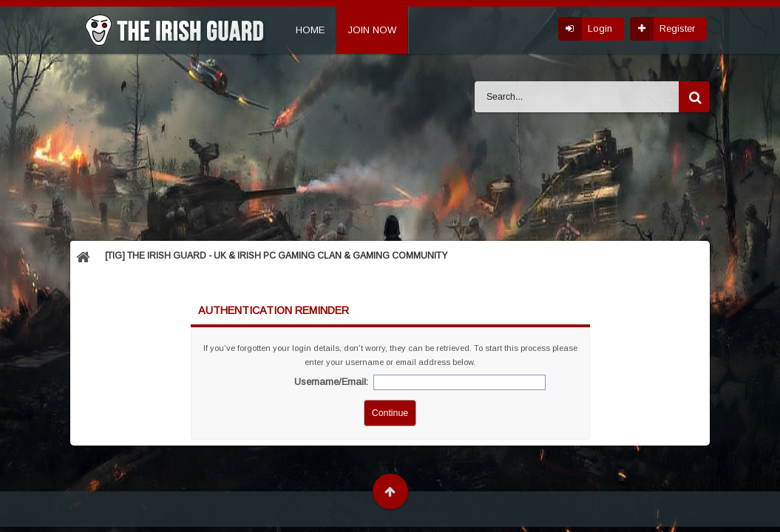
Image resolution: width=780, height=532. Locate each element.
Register (677, 28)
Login (600, 28)
